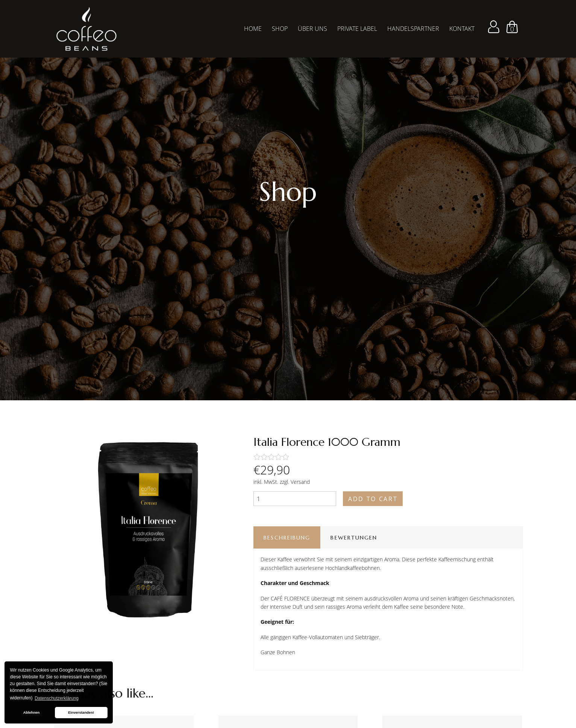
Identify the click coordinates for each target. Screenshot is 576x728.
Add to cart (373, 499)
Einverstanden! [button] (81, 712)
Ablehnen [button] (32, 712)
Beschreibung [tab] (287, 538)
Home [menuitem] (253, 29)
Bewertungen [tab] (354, 538)
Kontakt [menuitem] (462, 29)
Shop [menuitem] (280, 29)
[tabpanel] (288, 200)
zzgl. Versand (295, 482)
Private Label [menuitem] (357, 29)
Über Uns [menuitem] (312, 29)
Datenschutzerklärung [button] (57, 698)
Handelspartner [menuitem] (413, 29)
